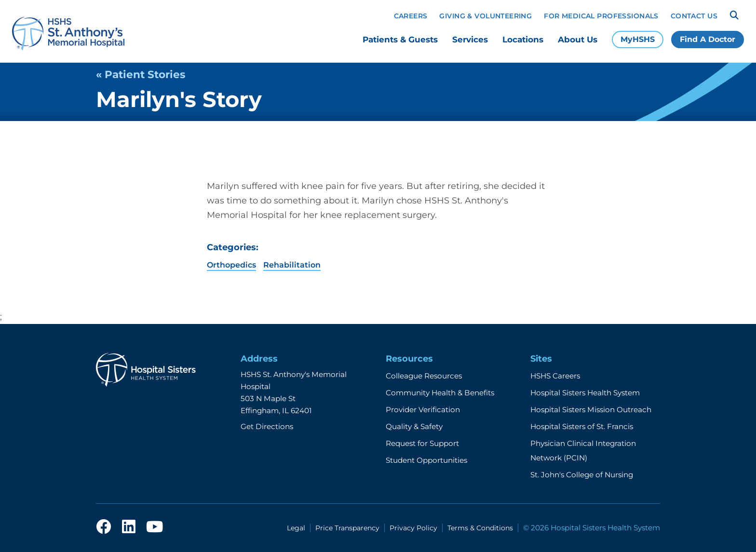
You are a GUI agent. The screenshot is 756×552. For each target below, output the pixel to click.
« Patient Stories (141, 74)
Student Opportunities (426, 460)
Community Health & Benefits (440, 393)
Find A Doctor (708, 39)
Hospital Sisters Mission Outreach (591, 410)
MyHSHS (638, 39)
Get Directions (267, 426)
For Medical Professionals (601, 16)
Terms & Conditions (480, 528)
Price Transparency (347, 528)
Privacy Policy (413, 528)
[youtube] (155, 527)
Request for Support (422, 443)
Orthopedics (231, 265)
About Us (578, 40)
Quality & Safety (414, 426)
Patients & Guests (400, 40)
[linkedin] (129, 527)
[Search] (734, 15)
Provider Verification (423, 410)
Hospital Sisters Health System (585, 393)
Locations (523, 40)
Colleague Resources (424, 376)
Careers (411, 16)
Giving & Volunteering (486, 16)
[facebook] (104, 527)
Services (470, 40)
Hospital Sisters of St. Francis (582, 426)
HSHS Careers (555, 376)
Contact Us (694, 16)
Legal (296, 528)
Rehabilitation (292, 265)
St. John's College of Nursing (582, 475)
